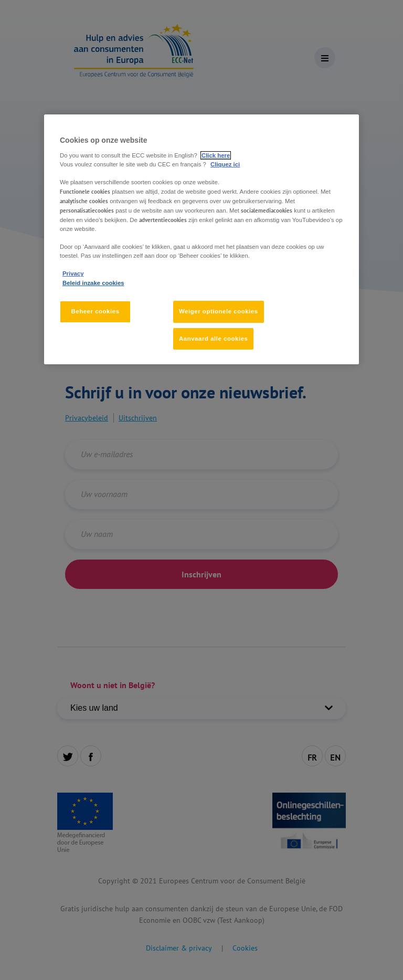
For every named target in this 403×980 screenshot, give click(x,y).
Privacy (73, 274)
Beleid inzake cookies (93, 283)
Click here (216, 155)
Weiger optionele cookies (219, 311)
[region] (201, 239)
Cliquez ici (225, 164)
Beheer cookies (95, 311)
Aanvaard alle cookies (213, 339)
